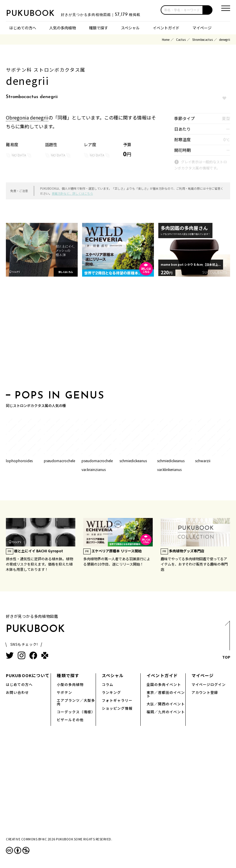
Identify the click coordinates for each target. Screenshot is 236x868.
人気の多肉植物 (63, 28)
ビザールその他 (70, 720)
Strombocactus (202, 39)
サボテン (64, 692)
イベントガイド (166, 28)
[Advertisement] (113, 335)
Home (166, 39)
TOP (226, 642)
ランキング (111, 692)
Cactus (181, 39)
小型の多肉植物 (70, 684)
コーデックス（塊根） (76, 712)
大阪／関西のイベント (166, 704)
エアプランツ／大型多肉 (76, 702)
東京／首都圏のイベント (166, 694)
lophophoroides (19, 461)
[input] (182, 10)
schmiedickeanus (133, 461)
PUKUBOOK (35, 14)
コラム (108, 684)
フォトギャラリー (117, 700)
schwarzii (203, 461)
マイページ (202, 28)
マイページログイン (209, 684)
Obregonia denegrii (27, 117)
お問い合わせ (17, 692)
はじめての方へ (23, 28)
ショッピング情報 (117, 708)
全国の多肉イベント (164, 684)
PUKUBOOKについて (28, 675)
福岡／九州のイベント (166, 712)
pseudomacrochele (59, 461)
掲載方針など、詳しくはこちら (72, 193)
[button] (208, 10)
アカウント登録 (205, 692)
